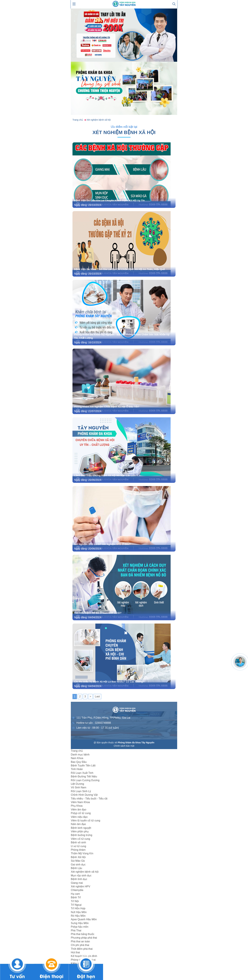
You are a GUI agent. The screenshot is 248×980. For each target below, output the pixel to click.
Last (97, 696)
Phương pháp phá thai (84, 938)
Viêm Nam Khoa (80, 802)
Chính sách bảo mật (124, 746)
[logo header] (124, 4)
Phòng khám (78, 850)
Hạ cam (75, 894)
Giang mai (77, 883)
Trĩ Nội (75, 901)
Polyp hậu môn (80, 927)
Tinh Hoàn (77, 769)
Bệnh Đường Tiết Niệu (84, 776)
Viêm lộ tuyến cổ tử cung (85, 821)
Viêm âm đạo (79, 810)
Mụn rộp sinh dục (81, 876)
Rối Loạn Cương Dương (85, 780)
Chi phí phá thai (80, 945)
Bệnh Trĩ (76, 897)
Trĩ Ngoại (76, 905)
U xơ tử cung (78, 846)
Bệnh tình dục (79, 879)
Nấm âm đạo (78, 824)
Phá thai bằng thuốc (83, 934)
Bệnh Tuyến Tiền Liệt (83, 766)
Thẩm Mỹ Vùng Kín (82, 853)
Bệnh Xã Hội (78, 857)
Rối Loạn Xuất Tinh (82, 773)
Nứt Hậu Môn (79, 912)
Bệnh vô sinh (78, 842)
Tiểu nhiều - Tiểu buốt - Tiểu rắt (89, 799)
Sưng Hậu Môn (80, 923)
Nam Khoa (77, 758)
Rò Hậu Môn (78, 916)
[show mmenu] (74, 4)
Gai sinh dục (78, 865)
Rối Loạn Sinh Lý (81, 791)
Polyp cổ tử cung (81, 813)
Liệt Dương (77, 784)
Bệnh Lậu (76, 868)
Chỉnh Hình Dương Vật (84, 795)
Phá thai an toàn (80, 941)
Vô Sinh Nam (79, 787)
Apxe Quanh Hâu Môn (84, 919)
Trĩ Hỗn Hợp (78, 908)
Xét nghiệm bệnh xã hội (85, 872)
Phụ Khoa (77, 806)
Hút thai (75, 952)
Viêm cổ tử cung (80, 839)
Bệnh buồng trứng (82, 835)
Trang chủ (77, 751)
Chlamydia (77, 890)
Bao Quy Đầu (79, 762)
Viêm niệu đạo (79, 817)
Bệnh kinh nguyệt (81, 828)
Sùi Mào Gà (78, 861)
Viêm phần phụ (80, 831)
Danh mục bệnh (80, 755)
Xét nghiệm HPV (80, 886)
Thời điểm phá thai (82, 949)
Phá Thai (76, 930)
